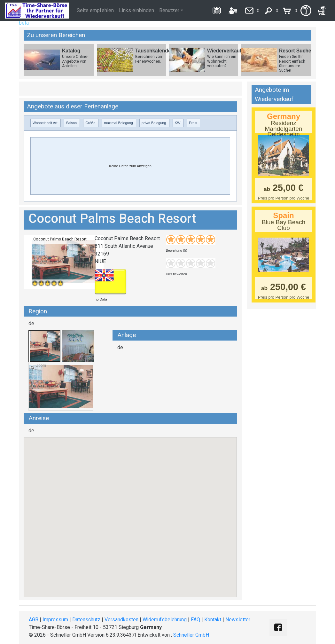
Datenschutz (86, 620)
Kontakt (213, 620)
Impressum (55, 620)
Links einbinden (136, 10)
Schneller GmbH (191, 635)
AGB (34, 620)
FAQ (195, 620)
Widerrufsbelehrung (165, 620)
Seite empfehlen (95, 10)
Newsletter (238, 620)
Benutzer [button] (169, 10)
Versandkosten (121, 620)
